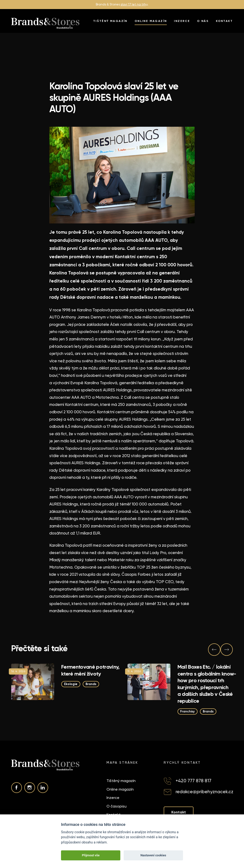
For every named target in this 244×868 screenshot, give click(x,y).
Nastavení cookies (153, 855)
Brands (91, 684)
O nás (203, 21)
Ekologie (71, 684)
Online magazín (151, 21)
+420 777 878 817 (193, 781)
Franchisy (188, 711)
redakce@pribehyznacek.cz (204, 792)
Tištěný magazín (110, 21)
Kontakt (224, 21)
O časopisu (117, 806)
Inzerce (182, 21)
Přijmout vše (91, 855)
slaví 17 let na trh (133, 4)
